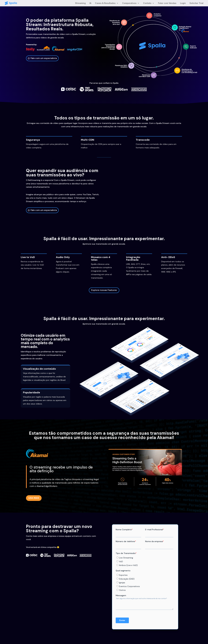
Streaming (80, 3)
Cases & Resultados (105, 3)
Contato (147, 3)
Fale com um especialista (44, 58)
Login (183, 3)
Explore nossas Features (104, 290)
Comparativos (129, 3)
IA (90, 3)
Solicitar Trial (196, 3)
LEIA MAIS (34, 498)
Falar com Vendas (167, 3)
